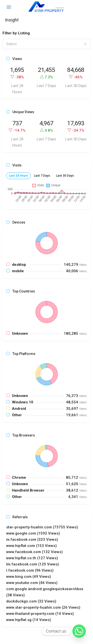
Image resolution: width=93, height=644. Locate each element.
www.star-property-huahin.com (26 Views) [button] (43, 607)
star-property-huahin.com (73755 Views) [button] (42, 527)
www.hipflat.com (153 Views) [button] (31, 546)
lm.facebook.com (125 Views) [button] (33, 564)
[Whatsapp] (79, 631)
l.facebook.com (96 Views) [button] (30, 570)
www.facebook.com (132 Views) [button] (34, 552)
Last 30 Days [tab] (65, 176)
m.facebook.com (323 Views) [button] (32, 540)
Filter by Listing (16, 33)
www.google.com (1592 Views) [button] (33, 533)
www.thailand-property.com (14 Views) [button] (40, 614)
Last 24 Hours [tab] (18, 176)
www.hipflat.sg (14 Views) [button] (29, 620)
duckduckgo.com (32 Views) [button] (31, 601)
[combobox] (46, 44)
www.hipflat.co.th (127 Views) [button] (32, 558)
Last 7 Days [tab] (42, 176)
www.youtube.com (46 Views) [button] (32, 583)
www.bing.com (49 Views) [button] (29, 577)
